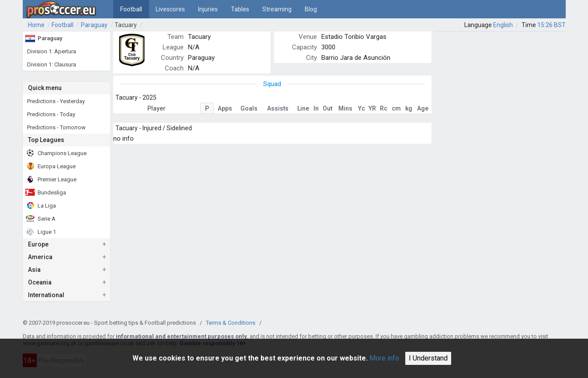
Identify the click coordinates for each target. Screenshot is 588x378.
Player (157, 108)
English (503, 25)
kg (409, 108)
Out (327, 108)
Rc (384, 108)
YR (372, 108)
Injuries (208, 9)
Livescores (170, 9)
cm (396, 108)
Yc (362, 108)
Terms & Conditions (231, 323)
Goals (249, 108)
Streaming (277, 9)
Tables (240, 9)
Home (36, 25)
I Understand (428, 358)
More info (384, 358)
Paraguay (94, 25)
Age (423, 108)
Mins (345, 108)
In (316, 108)
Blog (311, 9)
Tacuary (126, 25)
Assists (278, 108)
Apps (225, 108)
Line (303, 108)
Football (131, 9)
